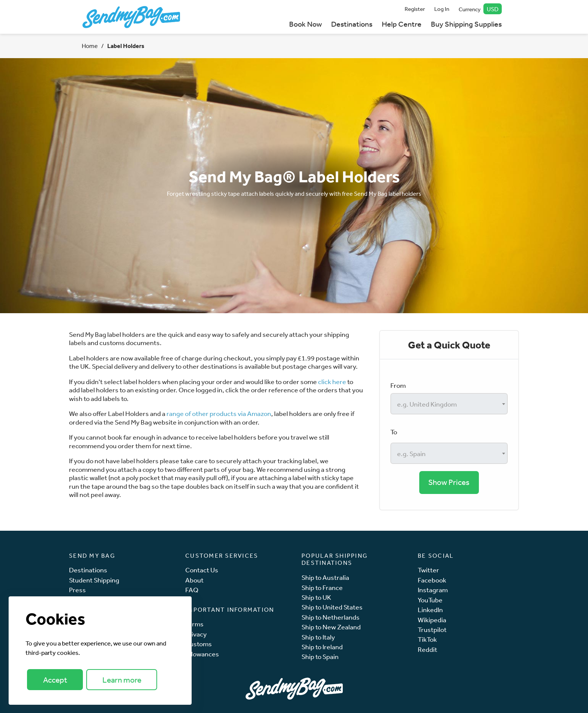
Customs (199, 644)
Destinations (352, 24)
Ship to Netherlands (331, 617)
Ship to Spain (320, 657)
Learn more (122, 680)
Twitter (428, 570)
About (194, 580)
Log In (442, 9)
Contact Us (202, 570)
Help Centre (402, 24)
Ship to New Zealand (331, 627)
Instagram (433, 590)
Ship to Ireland (322, 647)
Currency (480, 9)
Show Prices (449, 482)
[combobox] (449, 404)
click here (332, 381)
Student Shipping (94, 580)
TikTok (427, 639)
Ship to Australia (325, 577)
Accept (55, 680)
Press (77, 590)
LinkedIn (430, 610)
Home (90, 46)
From (398, 385)
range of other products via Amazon (219, 413)
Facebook (432, 580)
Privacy (196, 634)
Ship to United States (332, 607)
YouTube (430, 600)
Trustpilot (432, 630)
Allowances (202, 654)
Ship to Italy (318, 637)
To (394, 432)
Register (415, 9)
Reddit (427, 649)
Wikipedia (432, 620)
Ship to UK (316, 597)
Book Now (305, 24)
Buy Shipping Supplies (466, 24)
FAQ (192, 590)
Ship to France (322, 588)
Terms (194, 624)
